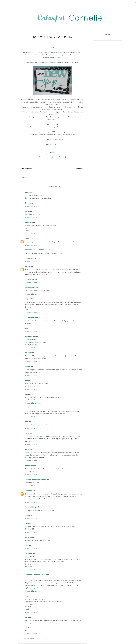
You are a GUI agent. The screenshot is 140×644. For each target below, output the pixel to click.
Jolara (27, 211)
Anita (27, 381)
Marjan (28, 433)
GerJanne (28, 554)
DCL (52, 41)
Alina (27, 422)
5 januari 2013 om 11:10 (33, 348)
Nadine (28, 367)
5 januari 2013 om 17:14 (33, 503)
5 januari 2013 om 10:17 (33, 294)
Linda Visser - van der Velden (36, 480)
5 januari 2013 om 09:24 (33, 262)
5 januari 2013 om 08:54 (33, 246)
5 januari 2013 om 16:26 (33, 486)
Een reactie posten (30, 639)
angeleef (28, 299)
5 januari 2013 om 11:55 (33, 403)
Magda (27, 596)
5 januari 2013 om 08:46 (33, 234)
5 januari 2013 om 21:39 (33, 570)
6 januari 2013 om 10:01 (33, 613)
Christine (28, 537)
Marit (27, 618)
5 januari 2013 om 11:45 (33, 390)
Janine (28, 193)
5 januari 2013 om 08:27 (33, 207)
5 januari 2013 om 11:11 (33, 362)
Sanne (70, 99)
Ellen (27, 524)
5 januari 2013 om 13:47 (33, 417)
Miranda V (29, 491)
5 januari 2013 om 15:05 (33, 445)
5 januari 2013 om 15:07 (33, 461)
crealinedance (30, 288)
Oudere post (79, 169)
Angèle (28, 267)
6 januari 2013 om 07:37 (33, 591)
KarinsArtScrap (31, 507)
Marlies (28, 408)
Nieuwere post (27, 169)
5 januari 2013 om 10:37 (33, 313)
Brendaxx (28, 353)
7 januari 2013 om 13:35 (33, 634)
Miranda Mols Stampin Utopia (36, 575)
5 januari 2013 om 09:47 (33, 283)
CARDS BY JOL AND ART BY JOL (36, 250)
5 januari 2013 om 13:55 (33, 429)
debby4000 (29, 223)
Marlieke (28, 239)
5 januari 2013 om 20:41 (33, 533)
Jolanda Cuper (30, 337)
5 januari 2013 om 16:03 (33, 475)
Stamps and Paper (32, 318)
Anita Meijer (29, 466)
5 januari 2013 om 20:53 (33, 549)
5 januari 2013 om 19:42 (33, 519)
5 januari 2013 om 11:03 (33, 332)
